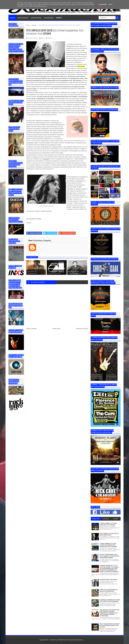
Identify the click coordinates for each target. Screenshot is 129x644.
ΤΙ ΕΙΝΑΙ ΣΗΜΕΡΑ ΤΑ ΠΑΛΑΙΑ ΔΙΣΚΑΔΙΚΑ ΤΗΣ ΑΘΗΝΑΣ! (108, 524)
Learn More (103, 5)
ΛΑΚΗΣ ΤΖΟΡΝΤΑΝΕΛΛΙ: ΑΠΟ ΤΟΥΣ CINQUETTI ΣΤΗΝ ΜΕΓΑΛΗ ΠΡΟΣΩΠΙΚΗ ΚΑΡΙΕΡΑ (110, 556)
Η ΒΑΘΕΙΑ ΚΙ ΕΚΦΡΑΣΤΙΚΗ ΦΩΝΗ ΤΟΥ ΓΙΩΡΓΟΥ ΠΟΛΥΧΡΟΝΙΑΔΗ (110, 601)
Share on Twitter (50, 233)
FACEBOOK (59, 18)
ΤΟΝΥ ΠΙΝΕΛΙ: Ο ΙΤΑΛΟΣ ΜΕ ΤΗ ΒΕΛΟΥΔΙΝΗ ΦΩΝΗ (109, 534)
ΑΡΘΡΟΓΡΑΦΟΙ (36, 18)
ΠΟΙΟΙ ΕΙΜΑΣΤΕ (23, 18)
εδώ (75, 89)
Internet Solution (87, 640)
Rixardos (50, 38)
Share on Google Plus (67, 233)
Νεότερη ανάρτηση (32, 329)
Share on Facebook (34, 233)
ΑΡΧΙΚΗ (12, 18)
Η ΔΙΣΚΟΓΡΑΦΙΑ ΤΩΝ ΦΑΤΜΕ (108, 580)
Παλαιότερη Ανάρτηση (82, 329)
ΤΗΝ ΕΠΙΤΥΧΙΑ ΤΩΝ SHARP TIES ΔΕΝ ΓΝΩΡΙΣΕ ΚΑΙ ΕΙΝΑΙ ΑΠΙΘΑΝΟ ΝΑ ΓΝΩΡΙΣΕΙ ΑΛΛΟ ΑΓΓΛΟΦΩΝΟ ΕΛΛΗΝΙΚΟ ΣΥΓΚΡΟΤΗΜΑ (110, 613)
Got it (110, 5)
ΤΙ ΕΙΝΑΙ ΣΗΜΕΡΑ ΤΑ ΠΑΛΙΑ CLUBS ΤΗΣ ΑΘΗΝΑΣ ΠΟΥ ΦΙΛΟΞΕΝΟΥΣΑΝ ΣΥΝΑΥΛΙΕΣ (108, 545)
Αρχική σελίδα (56, 329)
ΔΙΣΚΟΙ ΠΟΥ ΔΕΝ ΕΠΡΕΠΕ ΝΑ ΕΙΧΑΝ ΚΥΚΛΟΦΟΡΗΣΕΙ (109, 590)
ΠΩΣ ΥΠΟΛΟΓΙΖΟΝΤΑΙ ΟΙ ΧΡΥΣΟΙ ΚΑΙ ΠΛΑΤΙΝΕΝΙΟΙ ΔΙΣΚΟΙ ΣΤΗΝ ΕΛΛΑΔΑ (110, 625)
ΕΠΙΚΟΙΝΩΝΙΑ (49, 18)
